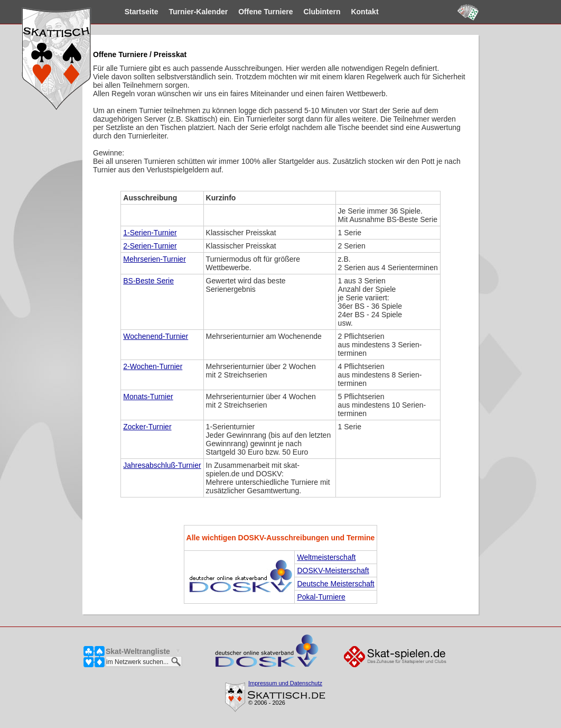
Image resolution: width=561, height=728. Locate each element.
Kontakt (354, 12)
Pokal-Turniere (321, 597)
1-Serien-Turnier (150, 233)
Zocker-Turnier (147, 427)
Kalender (188, 12)
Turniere (255, 12)
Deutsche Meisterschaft (335, 584)
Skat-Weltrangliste (138, 651)
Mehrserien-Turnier (155, 259)
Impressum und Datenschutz (285, 683)
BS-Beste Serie (148, 281)
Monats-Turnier (148, 397)
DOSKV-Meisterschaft (333, 570)
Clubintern (312, 12)
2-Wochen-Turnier (153, 366)
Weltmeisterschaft (326, 557)
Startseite (131, 12)
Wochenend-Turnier (156, 336)
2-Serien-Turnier (150, 246)
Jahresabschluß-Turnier (162, 465)
